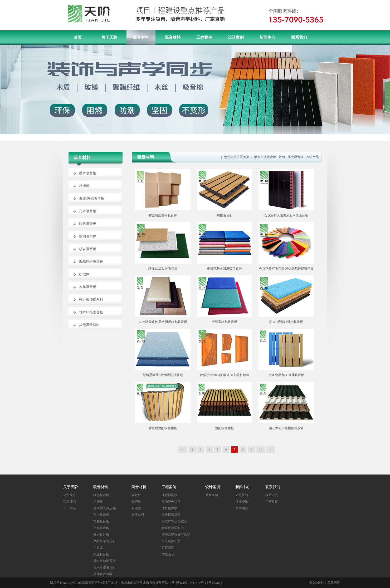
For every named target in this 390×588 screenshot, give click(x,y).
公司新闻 (242, 495)
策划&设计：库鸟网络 (325, 583)
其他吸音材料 (89, 325)
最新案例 (212, 495)
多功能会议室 (171, 502)
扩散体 (84, 274)
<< (183, 449)
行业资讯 (242, 502)
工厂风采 (70, 508)
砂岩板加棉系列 (91, 300)
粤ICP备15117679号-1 (192, 583)
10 (261, 449)
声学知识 (242, 508)
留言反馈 (272, 502)
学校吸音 (168, 554)
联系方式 (272, 495)
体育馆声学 (169, 508)
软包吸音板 (88, 224)
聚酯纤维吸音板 (91, 262)
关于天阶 (109, 37)
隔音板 (136, 495)
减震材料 (138, 515)
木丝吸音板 (88, 287)
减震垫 (136, 508)
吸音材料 (141, 37)
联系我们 (299, 37)
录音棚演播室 (171, 515)
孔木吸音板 (88, 211)
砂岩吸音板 (88, 249)
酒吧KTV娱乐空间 (174, 521)
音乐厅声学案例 (173, 528)
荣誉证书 (70, 502)
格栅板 (84, 186)
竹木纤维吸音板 (91, 312)
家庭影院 (168, 548)
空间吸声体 (88, 236)
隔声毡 (136, 502)
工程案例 (204, 37)
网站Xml (214, 583)
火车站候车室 (171, 541)
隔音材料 (173, 37)
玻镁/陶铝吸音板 (92, 198)
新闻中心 (267, 37)
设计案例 (236, 37)
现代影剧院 (169, 495)
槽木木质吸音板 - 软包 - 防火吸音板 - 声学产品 (286, 157)
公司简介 (70, 495)
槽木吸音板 (88, 173)
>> (271, 449)
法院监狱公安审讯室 (176, 535)
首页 (78, 37)
